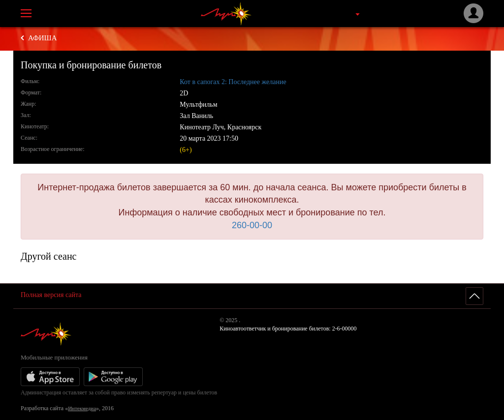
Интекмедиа (82, 408)
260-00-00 (252, 225)
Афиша (43, 38)
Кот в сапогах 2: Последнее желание (233, 82)
